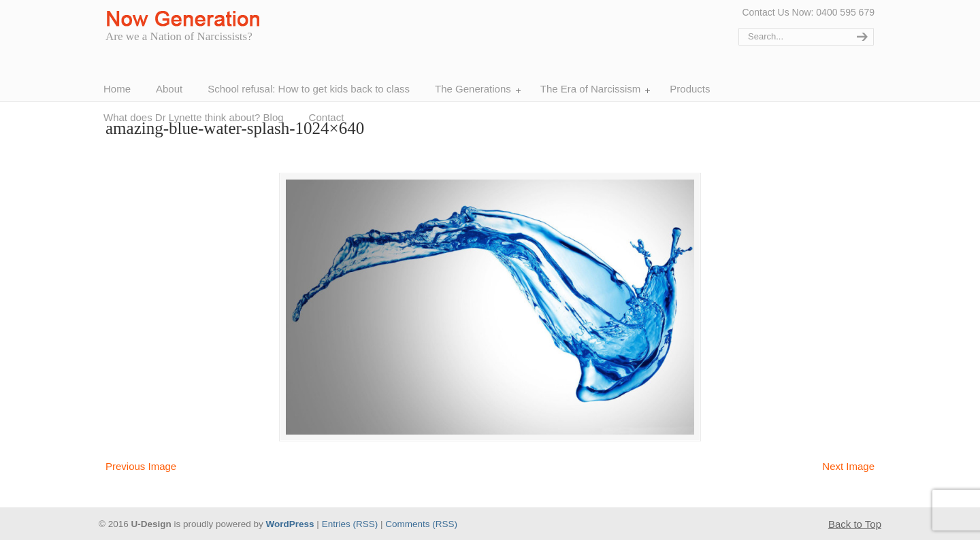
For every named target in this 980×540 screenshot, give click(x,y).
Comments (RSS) (421, 524)
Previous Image (141, 466)
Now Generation (186, 19)
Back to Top (855, 524)
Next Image (848, 466)
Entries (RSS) (350, 524)
